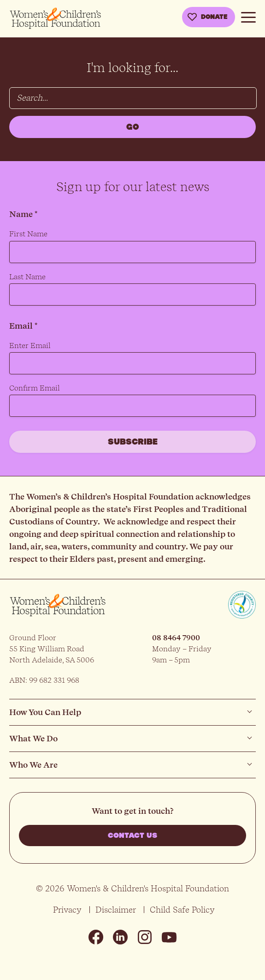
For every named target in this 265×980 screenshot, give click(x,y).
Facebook (96, 937)
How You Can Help (45, 712)
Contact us (132, 836)
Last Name (27, 277)
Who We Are (33, 765)
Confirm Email (35, 388)
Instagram (145, 937)
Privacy (67, 910)
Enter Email (30, 346)
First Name (28, 234)
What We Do (33, 738)
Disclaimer (116, 910)
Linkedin (120, 937)
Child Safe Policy (182, 910)
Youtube (169, 937)
